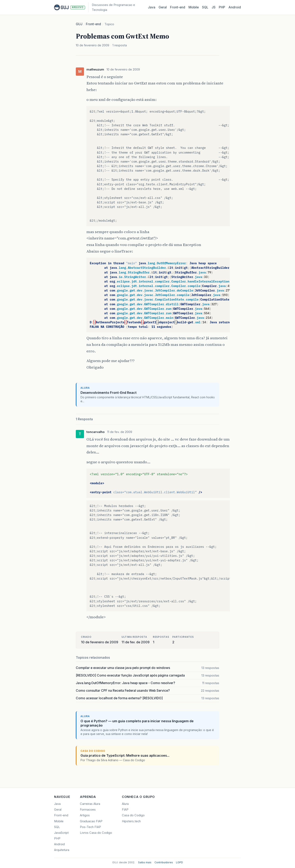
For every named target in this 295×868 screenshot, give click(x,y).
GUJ (79, 24)
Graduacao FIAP (91, 821)
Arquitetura (62, 850)
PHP (222, 7)
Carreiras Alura (90, 804)
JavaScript (61, 833)
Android (235, 7)
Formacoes (88, 810)
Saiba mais (145, 862)
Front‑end (178, 7)
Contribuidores (164, 862)
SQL (205, 7)
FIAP (125, 810)
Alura (125, 804)
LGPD (179, 862)
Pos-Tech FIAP (90, 827)
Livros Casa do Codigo (96, 833)
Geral (163, 7)
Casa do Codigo (133, 815)
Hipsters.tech (131, 821)
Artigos (85, 815)
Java (152, 7)
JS (214, 7)
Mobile (194, 7)
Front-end (93, 24)
